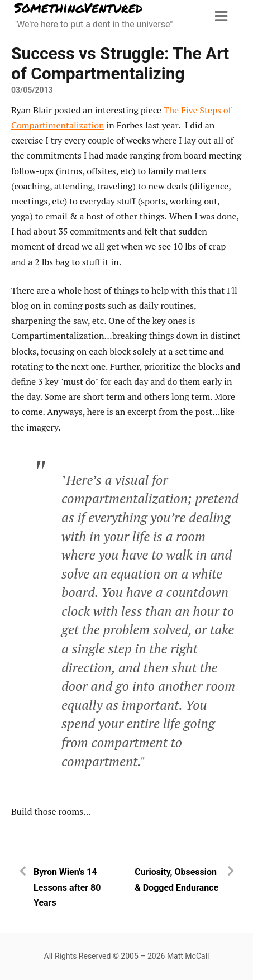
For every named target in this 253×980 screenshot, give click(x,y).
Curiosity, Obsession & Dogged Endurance (176, 879)
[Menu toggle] (221, 16)
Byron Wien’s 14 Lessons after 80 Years (67, 887)
